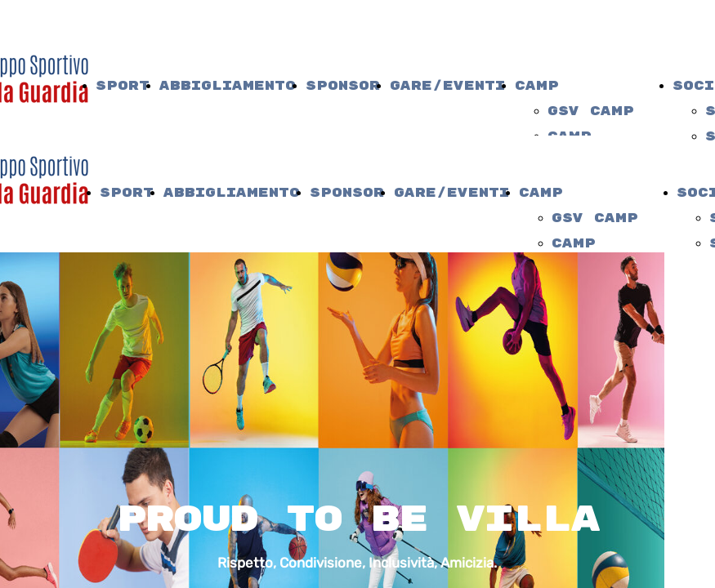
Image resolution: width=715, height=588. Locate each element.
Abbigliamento (228, 86)
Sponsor (343, 86)
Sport (123, 86)
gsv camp (591, 111)
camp (537, 86)
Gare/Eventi (447, 86)
